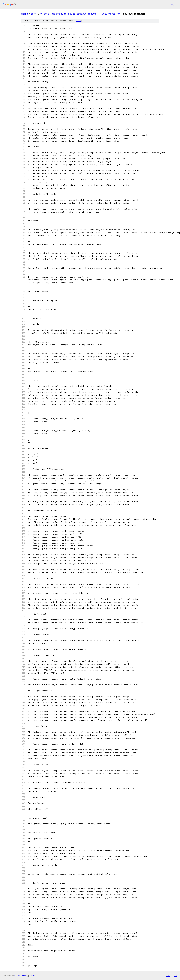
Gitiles (17, 976)
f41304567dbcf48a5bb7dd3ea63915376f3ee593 (68, 14)
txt (168, 976)
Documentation (111, 14)
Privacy (25, 976)
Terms (32, 976)
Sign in (174, 4)
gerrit (25, 14)
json (175, 976)
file (79, 21)
